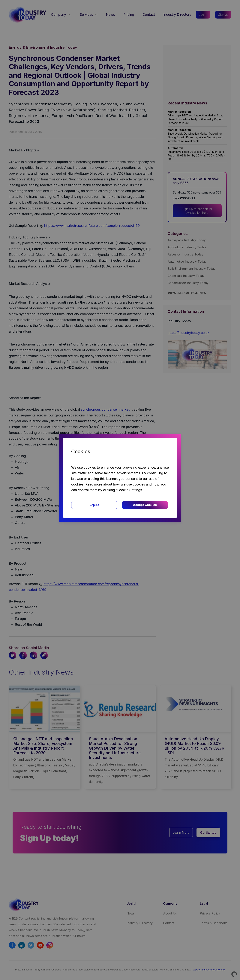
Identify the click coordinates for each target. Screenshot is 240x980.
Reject (94, 505)
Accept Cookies (145, 505)
